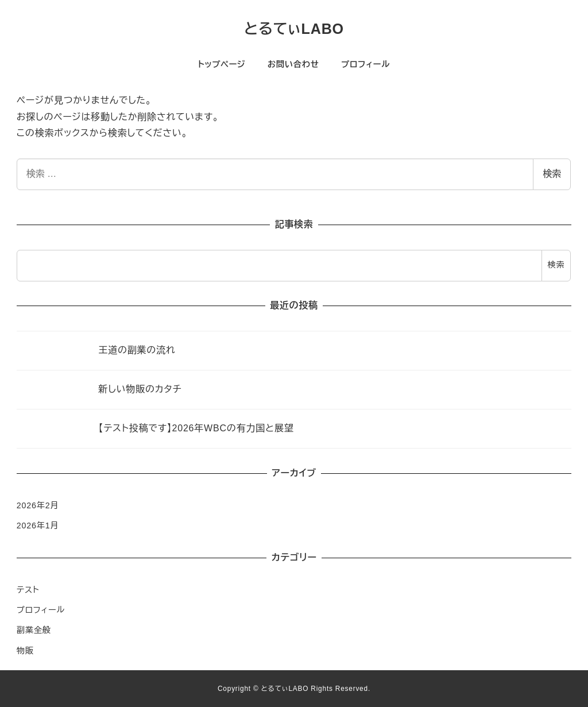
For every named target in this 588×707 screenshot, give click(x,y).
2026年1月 (38, 526)
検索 (552, 174)
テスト (28, 590)
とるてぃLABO (294, 29)
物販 (25, 651)
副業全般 (34, 630)
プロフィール (41, 610)
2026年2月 (38, 505)
